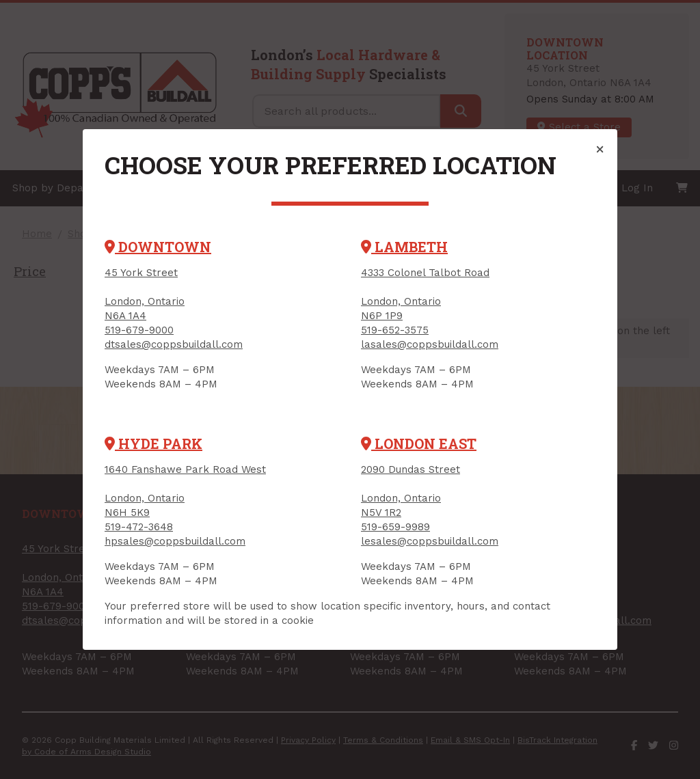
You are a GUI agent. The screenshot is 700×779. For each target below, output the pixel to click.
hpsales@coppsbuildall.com (175, 541)
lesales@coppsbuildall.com (430, 541)
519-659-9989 (395, 527)
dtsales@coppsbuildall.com (174, 344)
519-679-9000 (139, 330)
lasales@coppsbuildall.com (430, 344)
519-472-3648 (139, 527)
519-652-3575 (395, 330)
